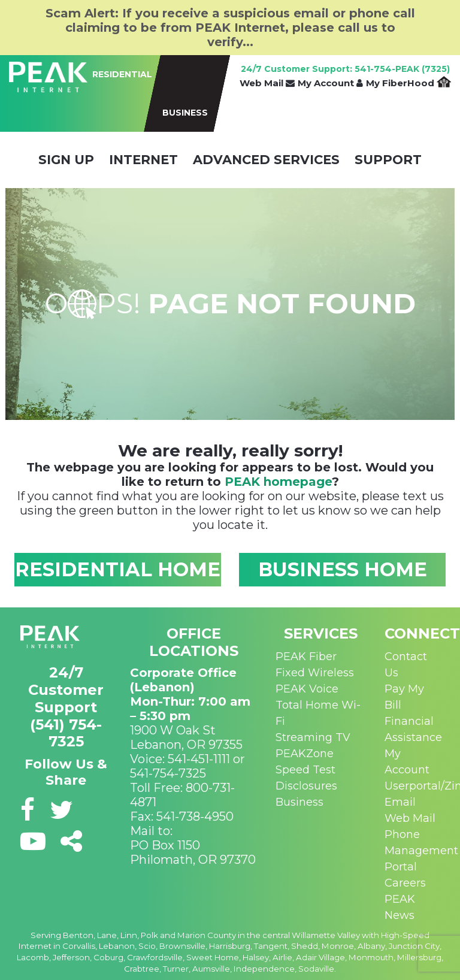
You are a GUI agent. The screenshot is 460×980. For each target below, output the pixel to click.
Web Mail (267, 83)
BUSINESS (185, 113)
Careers (405, 883)
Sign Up (66, 160)
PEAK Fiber (306, 657)
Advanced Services (266, 160)
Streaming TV (313, 737)
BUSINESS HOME (343, 569)
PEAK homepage (278, 482)
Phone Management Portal (421, 851)
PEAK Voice (307, 689)
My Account (330, 83)
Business (299, 802)
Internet (143, 160)
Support (388, 160)
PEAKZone (305, 754)
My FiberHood (408, 83)
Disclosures (306, 786)
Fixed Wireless (315, 673)
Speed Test (305, 770)
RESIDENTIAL (122, 74)
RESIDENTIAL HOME (118, 569)
